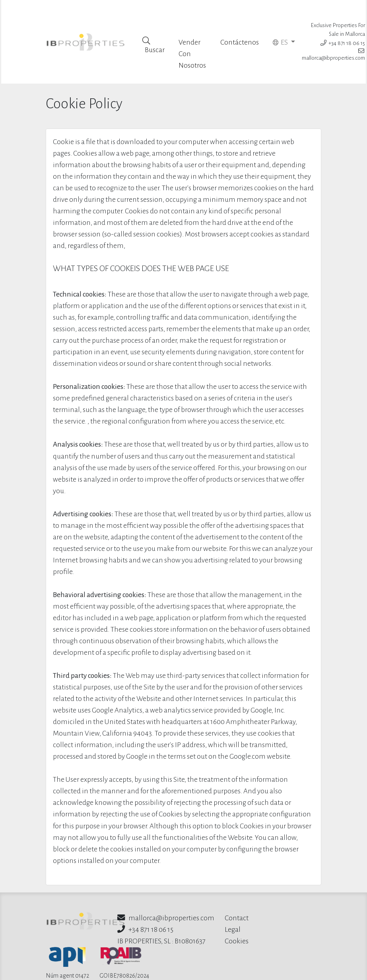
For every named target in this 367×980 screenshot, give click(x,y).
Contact (237, 898)
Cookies (237, 921)
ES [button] (281, 22)
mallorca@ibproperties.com (166, 898)
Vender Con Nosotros (193, 34)
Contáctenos (240, 22)
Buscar (154, 25)
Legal (233, 909)
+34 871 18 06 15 (343, 33)
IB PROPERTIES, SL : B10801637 (161, 921)
